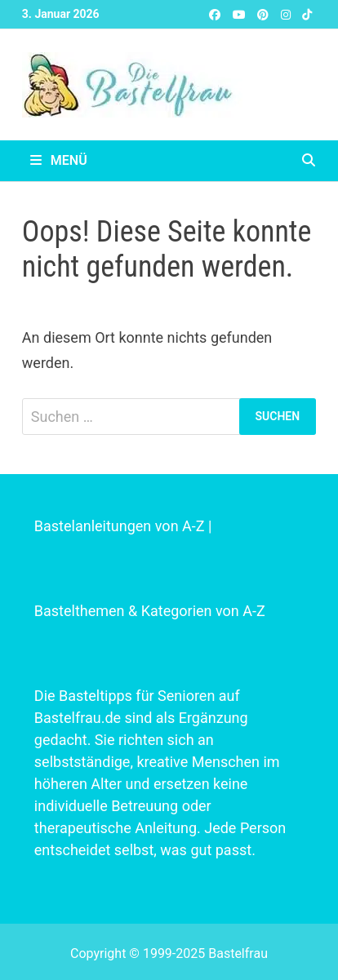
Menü (59, 160)
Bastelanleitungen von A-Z (120, 526)
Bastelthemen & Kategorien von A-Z (150, 611)
